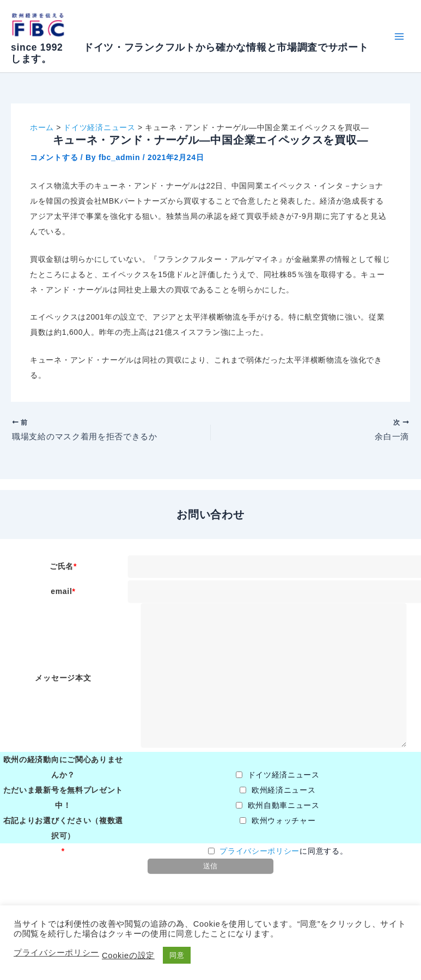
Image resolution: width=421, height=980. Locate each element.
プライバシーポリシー (260, 854)
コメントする (54, 157)
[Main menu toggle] (399, 36)
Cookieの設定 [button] (128, 955)
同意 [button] (177, 955)
